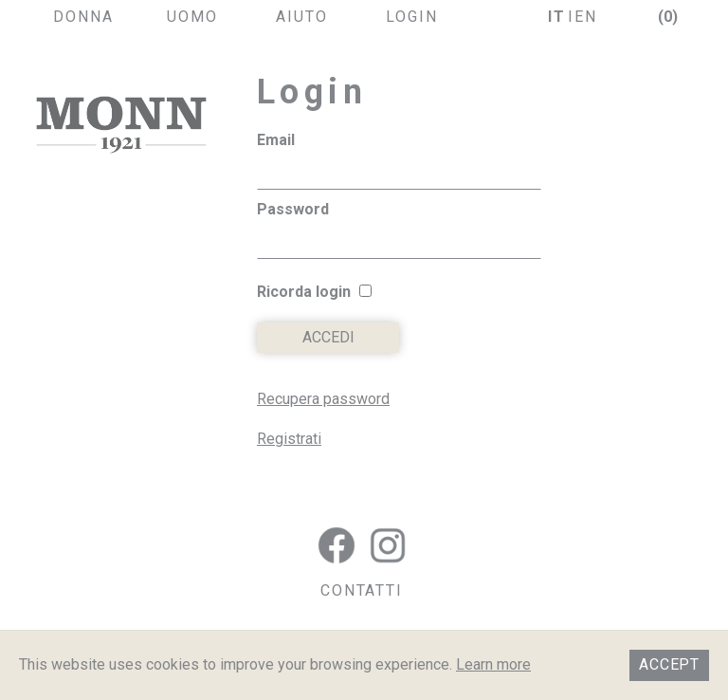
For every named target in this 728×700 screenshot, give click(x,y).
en (586, 17)
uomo (192, 17)
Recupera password (323, 399)
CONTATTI (362, 590)
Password (293, 209)
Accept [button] (669, 664)
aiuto (302, 17)
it (557, 17)
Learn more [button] (493, 664)
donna (83, 17)
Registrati (289, 439)
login (412, 17)
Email (276, 140)
